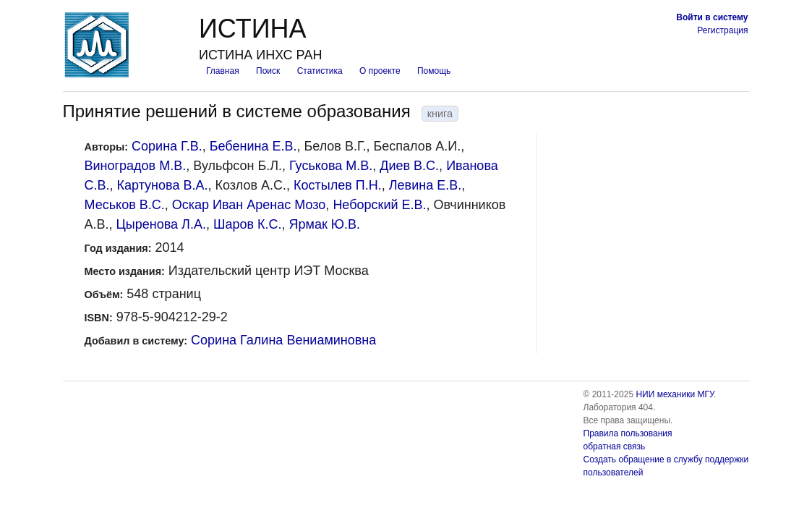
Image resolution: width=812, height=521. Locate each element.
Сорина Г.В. (167, 146)
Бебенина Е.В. (253, 146)
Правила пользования (628, 433)
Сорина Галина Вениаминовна (283, 340)
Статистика (320, 71)
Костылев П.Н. (338, 185)
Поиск (268, 71)
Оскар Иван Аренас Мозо (249, 205)
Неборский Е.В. (379, 205)
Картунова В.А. (163, 185)
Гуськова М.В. (331, 166)
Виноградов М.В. (136, 166)
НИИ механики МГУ (675, 394)
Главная (223, 71)
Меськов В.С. (125, 205)
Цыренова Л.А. (161, 224)
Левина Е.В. (425, 185)
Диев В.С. (409, 166)
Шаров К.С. (248, 224)
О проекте (380, 71)
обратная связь (615, 446)
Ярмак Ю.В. (325, 224)
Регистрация (722, 30)
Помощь (434, 71)
